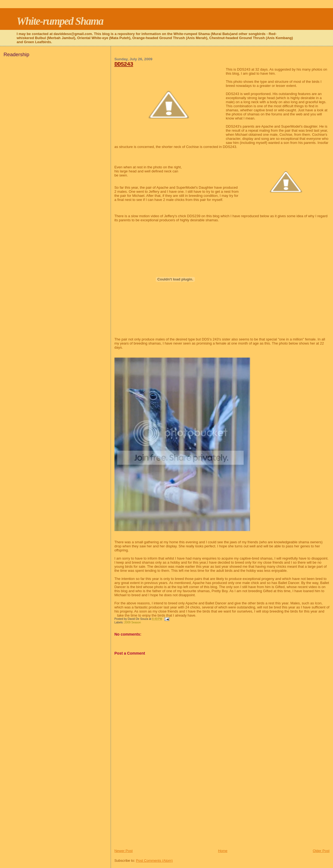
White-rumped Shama (60, 21)
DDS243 (124, 64)
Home (223, 851)
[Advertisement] (155, 810)
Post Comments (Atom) (154, 861)
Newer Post (124, 851)
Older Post (321, 851)
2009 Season (133, 622)
